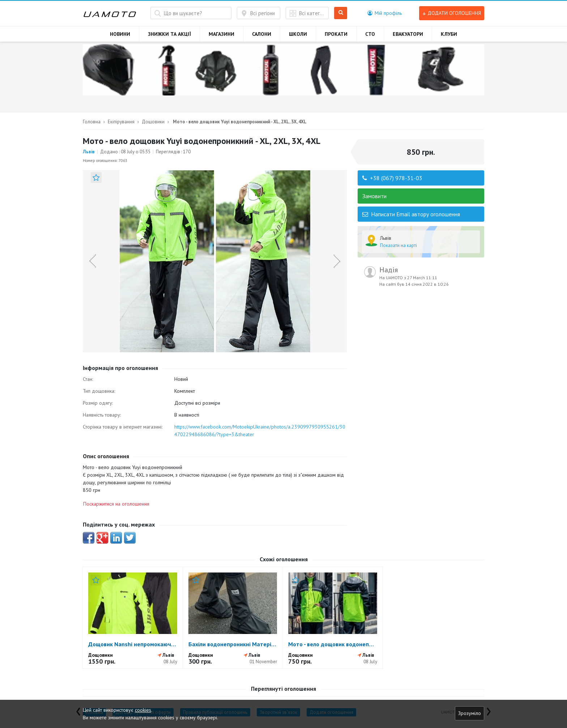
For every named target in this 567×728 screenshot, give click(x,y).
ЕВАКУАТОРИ (408, 34)
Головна (92, 122)
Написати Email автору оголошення (411, 214)
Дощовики (153, 122)
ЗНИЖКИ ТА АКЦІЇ (169, 34)
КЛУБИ (449, 34)
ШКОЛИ (298, 34)
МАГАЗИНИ (221, 34)
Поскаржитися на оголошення (116, 504)
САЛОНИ (262, 34)
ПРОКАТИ (336, 34)
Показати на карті (398, 245)
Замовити (374, 196)
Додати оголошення (452, 13)
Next (337, 261)
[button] (385, 13)
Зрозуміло (470, 713)
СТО (370, 34)
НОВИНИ (120, 34)
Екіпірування (121, 122)
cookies (143, 710)
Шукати (341, 13)
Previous (92, 261)
